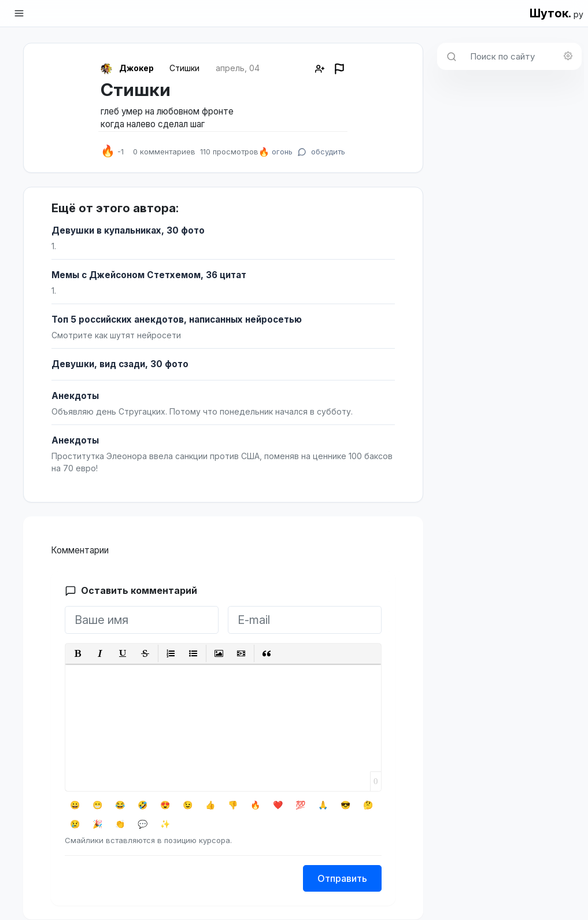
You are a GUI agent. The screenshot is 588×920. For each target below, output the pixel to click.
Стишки (184, 68)
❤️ (278, 805)
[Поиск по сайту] (522, 56)
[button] (78, 654)
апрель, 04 (238, 68)
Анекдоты (75, 396)
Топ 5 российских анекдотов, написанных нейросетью (177, 319)
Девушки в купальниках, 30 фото (128, 230)
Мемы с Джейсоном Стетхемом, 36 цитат (149, 275)
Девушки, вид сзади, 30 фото (120, 364)
